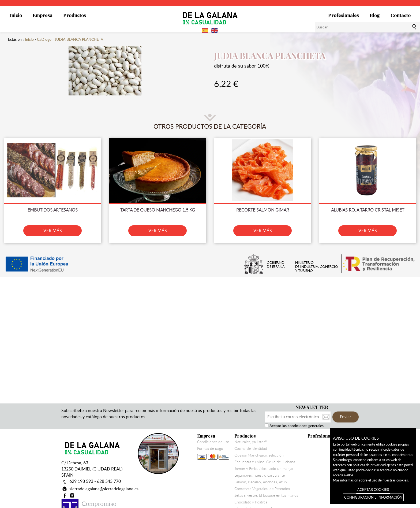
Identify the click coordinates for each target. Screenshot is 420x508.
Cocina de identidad (251, 448)
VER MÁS (53, 231)
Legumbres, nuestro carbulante (260, 475)
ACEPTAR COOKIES (373, 490)
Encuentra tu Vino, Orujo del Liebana (265, 462)
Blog (375, 15)
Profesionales (344, 15)
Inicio (16, 15)
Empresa (43, 15)
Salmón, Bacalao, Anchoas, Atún (261, 482)
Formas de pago (213, 454)
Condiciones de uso (213, 442)
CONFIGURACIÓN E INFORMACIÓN (373, 497)
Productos (75, 15)
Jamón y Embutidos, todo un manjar (264, 469)
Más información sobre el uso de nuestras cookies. (371, 480)
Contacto (401, 15)
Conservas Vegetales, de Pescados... (263, 489)
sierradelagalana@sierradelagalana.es (104, 489)
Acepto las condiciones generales (296, 426)
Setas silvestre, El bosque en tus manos (266, 495)
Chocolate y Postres (251, 502)
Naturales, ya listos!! (251, 442)
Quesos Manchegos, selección (259, 455)
